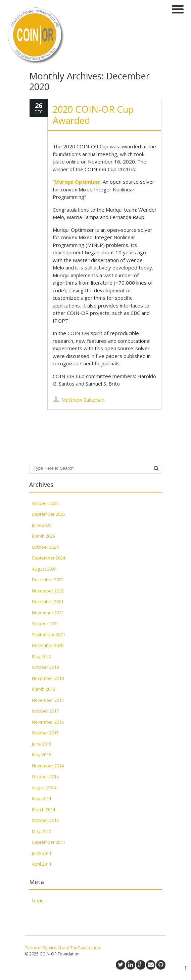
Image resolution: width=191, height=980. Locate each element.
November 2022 (48, 591)
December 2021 (48, 602)
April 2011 (42, 864)
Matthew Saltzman (83, 400)
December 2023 (48, 580)
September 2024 (49, 558)
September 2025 (49, 514)
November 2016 (48, 722)
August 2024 (44, 569)
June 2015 (42, 744)
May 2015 (41, 755)
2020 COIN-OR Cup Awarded (93, 115)
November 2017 (48, 700)
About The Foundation (79, 948)
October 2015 (45, 733)
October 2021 (45, 623)
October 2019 (45, 667)
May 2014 (41, 798)
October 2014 (45, 776)
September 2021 (49, 634)
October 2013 (45, 820)
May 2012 (41, 831)
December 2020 (48, 645)
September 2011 (49, 842)
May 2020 (41, 656)
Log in (38, 901)
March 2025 (43, 536)
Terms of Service (41, 948)
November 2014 (48, 766)
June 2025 (42, 525)
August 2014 (44, 788)
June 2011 (42, 853)
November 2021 (48, 613)
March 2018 (43, 689)
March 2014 (43, 809)
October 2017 (45, 711)
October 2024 (45, 547)
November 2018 (48, 678)
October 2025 (45, 503)
